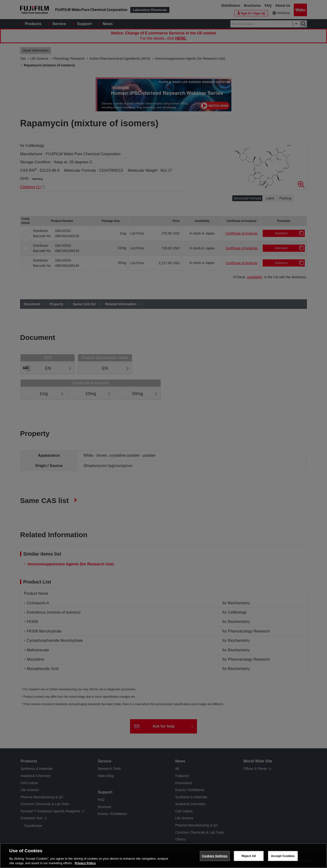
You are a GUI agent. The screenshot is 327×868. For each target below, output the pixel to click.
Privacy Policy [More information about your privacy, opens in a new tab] (85, 863)
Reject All (249, 856)
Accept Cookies (283, 856)
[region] (163, 856)
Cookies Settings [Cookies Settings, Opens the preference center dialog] (215, 856)
